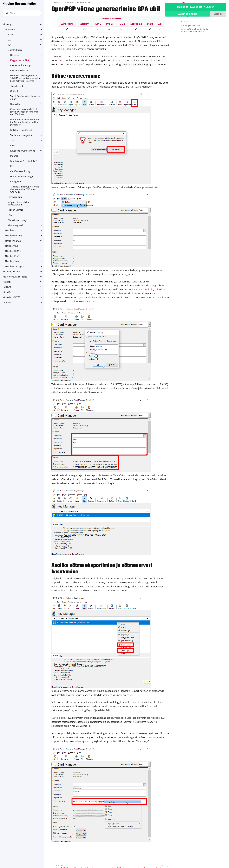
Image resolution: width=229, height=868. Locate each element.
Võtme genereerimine (191, 26)
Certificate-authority (20, 171)
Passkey (84, 24)
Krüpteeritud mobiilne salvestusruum (19, 203)
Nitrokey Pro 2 (12, 256)
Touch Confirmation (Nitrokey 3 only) (25, 98)
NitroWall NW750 (11, 297)
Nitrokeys (7, 24)
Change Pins (16, 182)
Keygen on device (19, 71)
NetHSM (7, 287)
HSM (10, 215)
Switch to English (187, 14)
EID (12, 166)
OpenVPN (15, 104)
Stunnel (14, 156)
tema (135, 45)
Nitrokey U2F (12, 246)
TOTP (10, 45)
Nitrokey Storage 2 (14, 266)
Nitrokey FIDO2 (13, 241)
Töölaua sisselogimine (21, 135)
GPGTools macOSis (20, 130)
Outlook (14, 91)
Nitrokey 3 (10, 230)
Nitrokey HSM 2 (13, 251)
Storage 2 (136, 24)
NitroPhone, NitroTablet (15, 277)
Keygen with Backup (20, 65)
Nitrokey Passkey (14, 235)
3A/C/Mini (67, 24)
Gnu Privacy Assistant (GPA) (24, 161)
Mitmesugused (15, 225)
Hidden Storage (15, 210)
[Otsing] (22, 13)
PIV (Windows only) (17, 220)
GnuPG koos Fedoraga (21, 176)
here (61, 60)
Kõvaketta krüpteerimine (23, 151)
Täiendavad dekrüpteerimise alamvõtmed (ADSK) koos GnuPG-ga (25, 189)
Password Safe (15, 197)
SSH (12, 140)
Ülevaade (15, 55)
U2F (10, 40)
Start (150, 24)
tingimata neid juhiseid (141, 289)
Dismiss (218, 14)
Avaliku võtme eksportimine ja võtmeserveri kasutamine (195, 30)
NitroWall (7, 292)
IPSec (13, 146)
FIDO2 (11, 35)
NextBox (7, 282)
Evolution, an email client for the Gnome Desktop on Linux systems (25, 122)
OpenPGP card (15, 50)
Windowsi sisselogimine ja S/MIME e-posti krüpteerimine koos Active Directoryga (25, 78)
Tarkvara (7, 302)
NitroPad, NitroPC (12, 272)
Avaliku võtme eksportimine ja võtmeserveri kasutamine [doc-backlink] (102, 569)
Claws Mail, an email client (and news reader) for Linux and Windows (24, 112)
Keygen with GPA (20, 60)
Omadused (11, 29)
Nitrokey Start (12, 261)
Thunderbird (17, 86)
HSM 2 (98, 24)
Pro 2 (109, 24)
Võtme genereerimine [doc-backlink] (76, 76)
